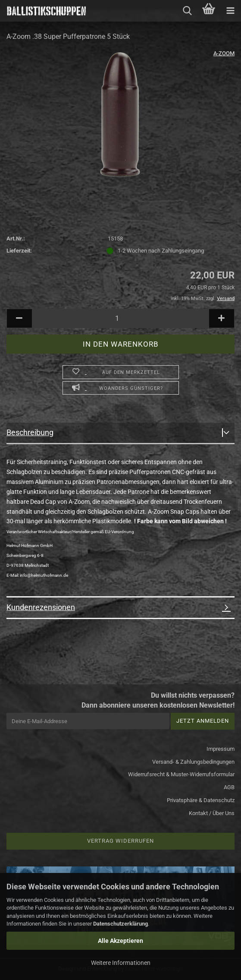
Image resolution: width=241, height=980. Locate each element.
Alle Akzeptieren (120, 941)
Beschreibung (30, 432)
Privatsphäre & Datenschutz (201, 800)
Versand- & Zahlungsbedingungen (193, 762)
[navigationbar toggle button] (230, 11)
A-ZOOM (224, 53)
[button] (19, 318)
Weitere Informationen (121, 963)
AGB (229, 787)
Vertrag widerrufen (120, 841)
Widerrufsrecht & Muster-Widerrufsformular (181, 774)
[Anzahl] (120, 318)
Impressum (221, 749)
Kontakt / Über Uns (212, 813)
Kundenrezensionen (41, 607)
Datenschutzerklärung (120, 924)
